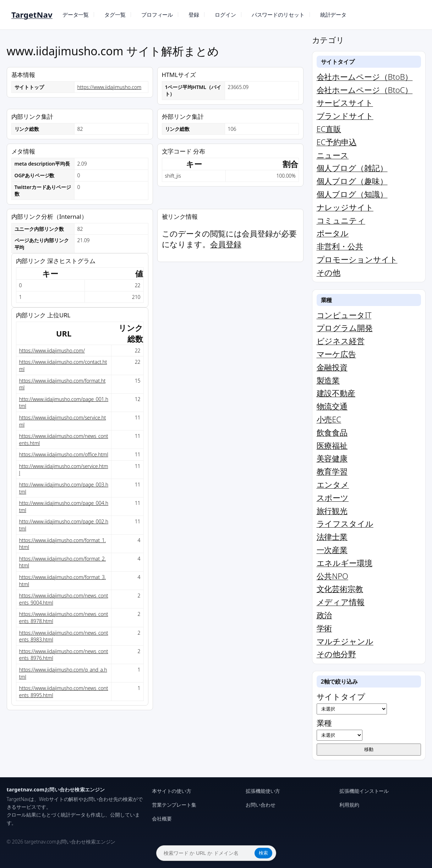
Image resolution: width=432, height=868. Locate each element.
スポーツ (333, 497)
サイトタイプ (352, 703)
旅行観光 (332, 511)
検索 (263, 853)
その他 (329, 272)
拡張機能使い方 (263, 791)
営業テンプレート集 (174, 805)
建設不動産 (336, 393)
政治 (324, 615)
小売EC (329, 419)
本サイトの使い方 (172, 791)
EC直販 (329, 129)
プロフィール (157, 15)
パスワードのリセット (278, 15)
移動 (369, 749)
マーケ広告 (337, 354)
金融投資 (332, 367)
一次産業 (332, 550)
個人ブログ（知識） (352, 194)
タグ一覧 (115, 15)
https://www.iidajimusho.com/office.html (64, 454)
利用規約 (349, 805)
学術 (324, 628)
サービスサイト (345, 102)
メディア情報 (341, 602)
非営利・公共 (340, 246)
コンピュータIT (344, 315)
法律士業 (332, 536)
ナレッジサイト (345, 207)
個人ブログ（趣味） (352, 181)
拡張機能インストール (364, 791)
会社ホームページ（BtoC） (365, 90)
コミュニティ (341, 220)
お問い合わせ (260, 805)
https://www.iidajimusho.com (110, 87)
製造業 (328, 380)
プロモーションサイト (357, 259)
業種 (340, 729)
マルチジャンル (345, 641)
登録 (194, 15)
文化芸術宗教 (340, 589)
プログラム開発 (345, 328)
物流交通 (332, 406)
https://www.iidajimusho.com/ (52, 350)
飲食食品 (332, 432)
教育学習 (332, 471)
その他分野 (337, 654)
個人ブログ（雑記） (352, 168)
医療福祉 (332, 445)
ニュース (333, 155)
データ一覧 (76, 15)
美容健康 (332, 458)
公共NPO (332, 576)
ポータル (333, 233)
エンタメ (333, 484)
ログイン (225, 15)
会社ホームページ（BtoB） (365, 77)
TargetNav (32, 15)
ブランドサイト (345, 116)
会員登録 (226, 244)
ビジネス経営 (341, 341)
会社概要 (162, 819)
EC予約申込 (337, 142)
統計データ (333, 15)
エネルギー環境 (344, 563)
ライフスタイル (345, 523)
